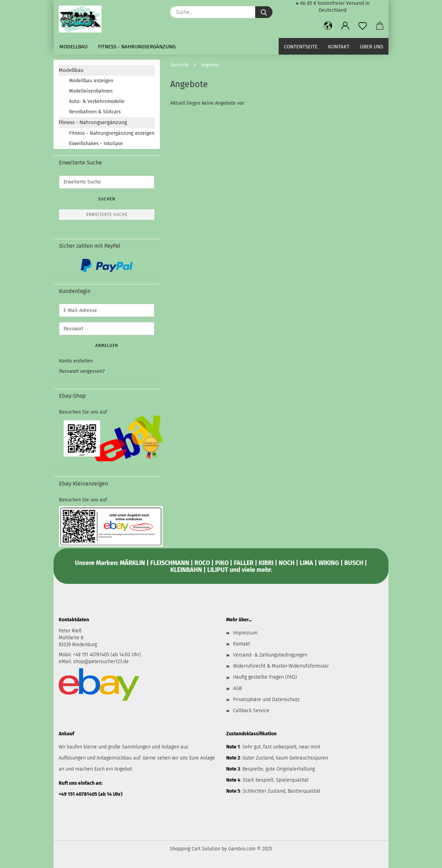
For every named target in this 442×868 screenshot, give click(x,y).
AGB (237, 688)
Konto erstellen (76, 361)
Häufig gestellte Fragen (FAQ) (265, 677)
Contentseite (301, 47)
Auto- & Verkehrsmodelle (97, 101)
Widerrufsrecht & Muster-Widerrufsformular (281, 666)
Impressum (245, 633)
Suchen (107, 199)
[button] (328, 26)
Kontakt (339, 47)
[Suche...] (264, 12)
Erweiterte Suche (107, 215)
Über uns (372, 47)
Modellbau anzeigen (91, 81)
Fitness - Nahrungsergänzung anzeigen (112, 133)
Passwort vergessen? (82, 371)
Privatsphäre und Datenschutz (266, 700)
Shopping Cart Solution (195, 849)
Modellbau (74, 47)
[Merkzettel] (363, 26)
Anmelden (107, 346)
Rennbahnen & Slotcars (95, 112)
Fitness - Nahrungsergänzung (137, 47)
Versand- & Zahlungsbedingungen (270, 655)
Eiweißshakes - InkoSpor (96, 144)
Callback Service (251, 711)
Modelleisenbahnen (91, 91)
